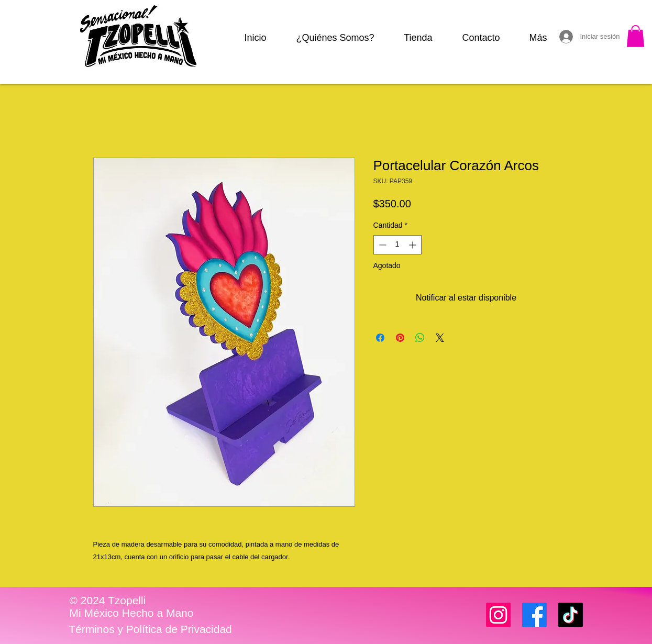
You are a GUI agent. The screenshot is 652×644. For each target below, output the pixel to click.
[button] (636, 36)
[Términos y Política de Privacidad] (151, 629)
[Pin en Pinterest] (400, 338)
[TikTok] (571, 615)
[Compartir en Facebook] (380, 338)
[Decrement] (382, 245)
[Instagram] (498, 615)
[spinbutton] (397, 245)
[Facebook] (534, 615)
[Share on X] (440, 338)
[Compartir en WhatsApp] (420, 338)
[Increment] (413, 245)
